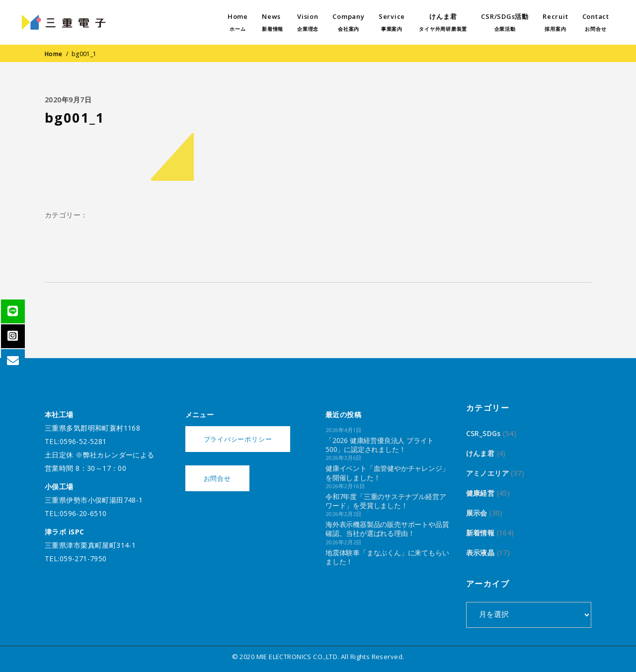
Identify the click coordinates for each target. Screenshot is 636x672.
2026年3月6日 (344, 458)
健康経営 (480, 493)
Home (54, 54)
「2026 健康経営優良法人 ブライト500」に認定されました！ (380, 445)
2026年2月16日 (345, 486)
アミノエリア (488, 473)
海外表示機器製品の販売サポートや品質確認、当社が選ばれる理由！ (387, 529)
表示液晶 (480, 553)
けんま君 (480, 453)
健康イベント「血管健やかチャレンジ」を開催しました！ (387, 473)
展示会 (477, 513)
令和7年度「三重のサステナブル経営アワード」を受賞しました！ (386, 501)
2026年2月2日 (344, 514)
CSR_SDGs (483, 433)
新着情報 (480, 533)
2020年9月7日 (68, 100)
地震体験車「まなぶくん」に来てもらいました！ (387, 557)
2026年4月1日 (344, 430)
